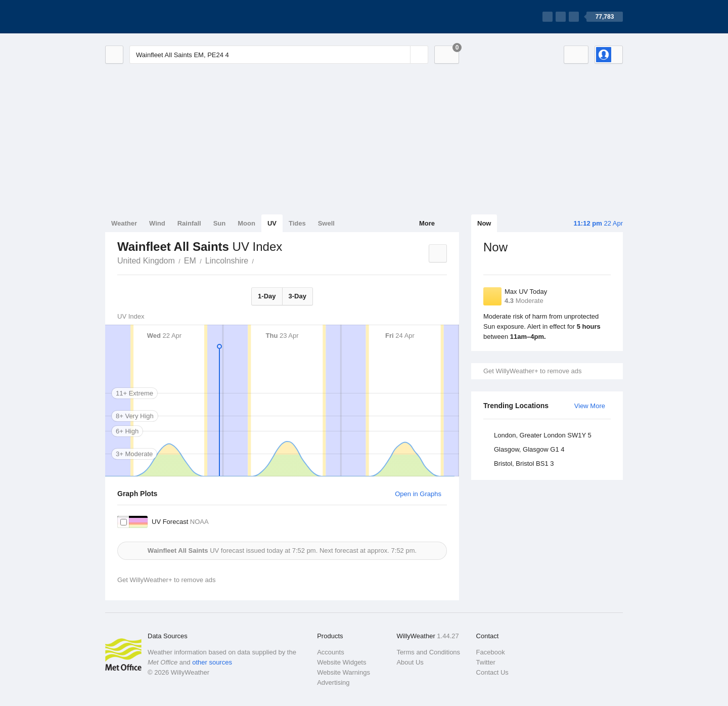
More (427, 223)
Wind (157, 223)
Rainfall (189, 223)
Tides (297, 223)
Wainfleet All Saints (259, 260)
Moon (246, 223)
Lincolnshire (227, 261)
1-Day (267, 296)
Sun (220, 223)
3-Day (298, 296)
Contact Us (492, 672)
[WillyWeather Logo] (153, 17)
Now (484, 223)
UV (272, 223)
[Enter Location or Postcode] (279, 55)
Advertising (333, 682)
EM (190, 261)
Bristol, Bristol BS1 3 (524, 464)
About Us (410, 662)
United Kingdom (146, 261)
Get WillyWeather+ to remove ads (532, 371)
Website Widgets (342, 662)
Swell (326, 223)
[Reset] (401, 55)
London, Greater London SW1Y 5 (543, 435)
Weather (124, 223)
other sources (212, 662)
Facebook (491, 652)
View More (590, 406)
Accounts (330, 652)
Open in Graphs (418, 494)
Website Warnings (344, 672)
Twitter (486, 662)
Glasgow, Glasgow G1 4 (529, 449)
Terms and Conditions (428, 652)
